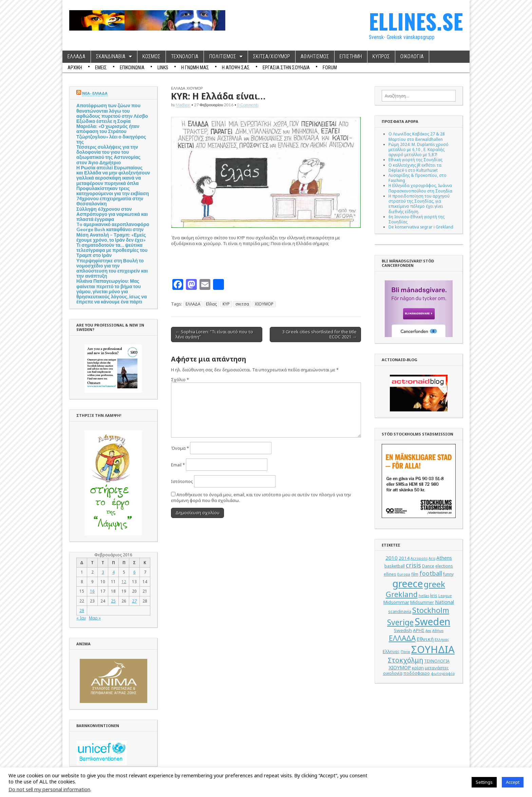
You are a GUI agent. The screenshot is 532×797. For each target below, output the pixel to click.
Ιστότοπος (182, 481)
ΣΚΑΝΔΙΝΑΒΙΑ (111, 57)
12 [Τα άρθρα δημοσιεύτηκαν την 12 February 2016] (124, 581)
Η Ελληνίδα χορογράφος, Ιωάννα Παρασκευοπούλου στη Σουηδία (420, 188)
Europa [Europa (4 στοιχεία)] (404, 574)
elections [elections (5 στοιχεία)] (444, 566)
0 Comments (248, 105)
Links (163, 68)
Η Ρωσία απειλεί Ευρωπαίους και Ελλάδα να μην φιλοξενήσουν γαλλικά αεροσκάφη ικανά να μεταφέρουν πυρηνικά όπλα (113, 175)
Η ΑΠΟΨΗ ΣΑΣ (236, 68)
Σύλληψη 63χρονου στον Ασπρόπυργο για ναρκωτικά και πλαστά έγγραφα (112, 214)
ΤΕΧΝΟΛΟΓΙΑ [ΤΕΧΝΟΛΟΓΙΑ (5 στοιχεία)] (437, 661)
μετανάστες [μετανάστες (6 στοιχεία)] (437, 668)
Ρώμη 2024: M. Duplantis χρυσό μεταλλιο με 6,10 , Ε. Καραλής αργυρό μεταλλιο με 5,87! (419, 149)
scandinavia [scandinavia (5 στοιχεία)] (400, 611)
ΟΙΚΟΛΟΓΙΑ (412, 57)
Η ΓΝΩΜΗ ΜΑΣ (195, 68)
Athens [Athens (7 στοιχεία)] (444, 558)
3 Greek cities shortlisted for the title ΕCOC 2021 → (319, 334)
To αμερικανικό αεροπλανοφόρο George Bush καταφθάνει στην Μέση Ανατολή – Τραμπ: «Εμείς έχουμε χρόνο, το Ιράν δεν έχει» (113, 232)
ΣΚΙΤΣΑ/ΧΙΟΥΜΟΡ (272, 57)
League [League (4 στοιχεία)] (445, 596)
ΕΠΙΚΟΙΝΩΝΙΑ (132, 68)
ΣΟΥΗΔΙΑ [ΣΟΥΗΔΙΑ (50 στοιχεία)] (433, 649)
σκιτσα (242, 304)
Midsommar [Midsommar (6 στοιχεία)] (396, 602)
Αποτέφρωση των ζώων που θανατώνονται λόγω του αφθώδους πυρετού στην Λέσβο (112, 110)
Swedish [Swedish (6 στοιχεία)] (403, 630)
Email (178, 465)
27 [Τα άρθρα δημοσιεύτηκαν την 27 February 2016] (134, 601)
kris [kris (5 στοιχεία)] (434, 596)
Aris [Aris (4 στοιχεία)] (432, 558)
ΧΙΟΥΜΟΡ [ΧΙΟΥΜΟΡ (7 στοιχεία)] (400, 668)
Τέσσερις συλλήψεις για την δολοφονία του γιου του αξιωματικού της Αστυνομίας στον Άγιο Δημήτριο (108, 155)
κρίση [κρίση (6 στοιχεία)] (418, 668)
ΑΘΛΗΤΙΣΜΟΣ (315, 57)
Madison (183, 105)
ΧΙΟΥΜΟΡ (195, 88)
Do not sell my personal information (49, 789)
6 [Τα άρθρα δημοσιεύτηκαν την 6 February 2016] (135, 572)
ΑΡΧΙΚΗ (75, 68)
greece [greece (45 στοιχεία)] (407, 583)
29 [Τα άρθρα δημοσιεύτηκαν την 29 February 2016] (82, 610)
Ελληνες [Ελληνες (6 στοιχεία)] (391, 651)
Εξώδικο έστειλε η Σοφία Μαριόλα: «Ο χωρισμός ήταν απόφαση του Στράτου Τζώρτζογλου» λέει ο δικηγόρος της (111, 131)
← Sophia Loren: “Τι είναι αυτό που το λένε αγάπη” (214, 334)
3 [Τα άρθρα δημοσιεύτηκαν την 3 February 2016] (103, 572)
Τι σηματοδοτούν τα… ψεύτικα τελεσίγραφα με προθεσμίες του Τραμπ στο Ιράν (112, 250)
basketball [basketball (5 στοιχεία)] (395, 566)
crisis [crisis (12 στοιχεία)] (413, 565)
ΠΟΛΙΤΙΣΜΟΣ (223, 57)
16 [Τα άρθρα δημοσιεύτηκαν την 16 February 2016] (92, 591)
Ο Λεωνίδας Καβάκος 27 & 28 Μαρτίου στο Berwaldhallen (417, 136)
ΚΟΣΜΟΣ (151, 57)
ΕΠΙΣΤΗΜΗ (351, 57)
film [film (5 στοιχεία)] (415, 574)
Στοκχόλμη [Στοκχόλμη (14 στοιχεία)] (405, 660)
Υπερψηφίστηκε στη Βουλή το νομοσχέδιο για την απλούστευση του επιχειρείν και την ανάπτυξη (112, 268)
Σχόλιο (180, 379)
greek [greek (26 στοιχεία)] (434, 584)
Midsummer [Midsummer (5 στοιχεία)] (422, 602)
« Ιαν (81, 618)
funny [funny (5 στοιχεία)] (448, 574)
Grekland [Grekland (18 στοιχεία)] (402, 594)
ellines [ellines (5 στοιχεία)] (390, 574)
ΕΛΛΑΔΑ (77, 57)
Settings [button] (484, 782)
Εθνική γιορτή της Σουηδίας (415, 160)
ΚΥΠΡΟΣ (381, 57)
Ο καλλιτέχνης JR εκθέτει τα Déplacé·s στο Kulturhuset (415, 168)
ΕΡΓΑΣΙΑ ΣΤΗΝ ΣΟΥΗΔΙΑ (286, 68)
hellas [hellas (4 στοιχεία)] (424, 596)
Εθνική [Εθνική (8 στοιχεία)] (425, 639)
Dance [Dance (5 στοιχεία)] (428, 566)
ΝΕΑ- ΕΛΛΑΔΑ (95, 93)
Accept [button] (513, 782)
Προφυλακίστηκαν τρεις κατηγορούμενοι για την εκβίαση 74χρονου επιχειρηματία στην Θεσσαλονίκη (113, 196)
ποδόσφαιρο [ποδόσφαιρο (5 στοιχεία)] (417, 673)
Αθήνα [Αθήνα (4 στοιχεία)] (438, 631)
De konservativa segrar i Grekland (421, 227)
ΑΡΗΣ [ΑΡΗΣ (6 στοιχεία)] (419, 630)
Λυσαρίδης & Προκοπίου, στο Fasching (417, 178)
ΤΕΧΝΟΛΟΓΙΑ (185, 57)
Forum (330, 68)
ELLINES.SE (416, 21)
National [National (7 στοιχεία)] (444, 602)
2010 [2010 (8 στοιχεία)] (392, 558)
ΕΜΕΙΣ (101, 68)
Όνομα (180, 448)
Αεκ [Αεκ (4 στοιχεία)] (428, 631)
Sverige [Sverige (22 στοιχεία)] (400, 622)
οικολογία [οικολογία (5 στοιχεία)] (393, 673)
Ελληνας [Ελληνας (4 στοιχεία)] (442, 640)
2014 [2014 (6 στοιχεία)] (404, 558)
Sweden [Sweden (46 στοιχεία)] (432, 621)
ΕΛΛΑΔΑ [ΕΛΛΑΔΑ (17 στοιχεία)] (402, 638)
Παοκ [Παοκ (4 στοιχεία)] (405, 652)
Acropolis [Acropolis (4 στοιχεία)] (419, 558)
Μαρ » (95, 618)
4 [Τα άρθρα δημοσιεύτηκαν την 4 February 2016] (113, 572)
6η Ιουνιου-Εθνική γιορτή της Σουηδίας (416, 219)
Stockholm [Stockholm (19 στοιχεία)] (431, 610)
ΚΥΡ (226, 304)
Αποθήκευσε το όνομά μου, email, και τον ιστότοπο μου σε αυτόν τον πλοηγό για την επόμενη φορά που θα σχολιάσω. (261, 497)
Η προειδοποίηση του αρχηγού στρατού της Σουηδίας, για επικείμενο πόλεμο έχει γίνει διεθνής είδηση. (419, 204)
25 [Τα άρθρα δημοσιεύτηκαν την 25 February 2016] (113, 601)
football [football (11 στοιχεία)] (431, 573)
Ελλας (211, 304)
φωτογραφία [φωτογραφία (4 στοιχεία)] (443, 673)
